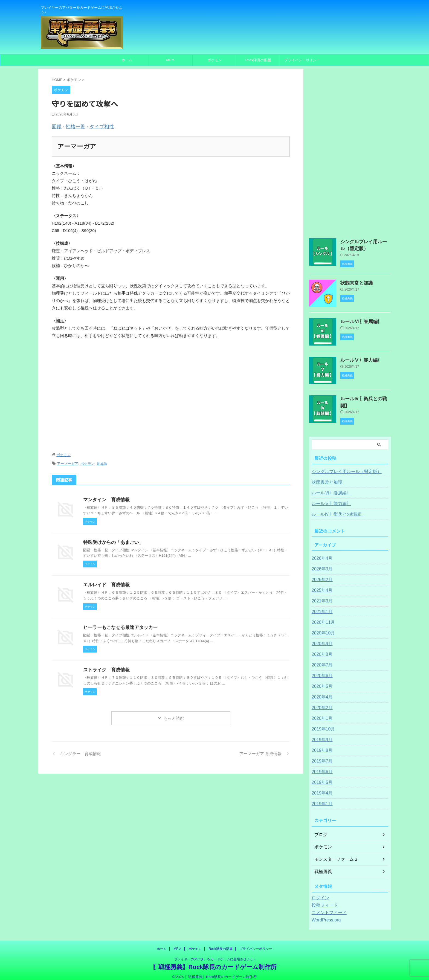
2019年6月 (321, 767)
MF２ (171, 60)
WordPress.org (324, 915)
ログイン (319, 893)
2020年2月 (321, 703)
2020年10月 (322, 628)
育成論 (102, 460)
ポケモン (215, 60)
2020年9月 (321, 639)
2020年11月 (322, 618)
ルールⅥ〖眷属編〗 (358, 320)
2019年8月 (321, 746)
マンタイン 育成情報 (105, 496)
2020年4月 (321, 692)
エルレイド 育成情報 (105, 581)
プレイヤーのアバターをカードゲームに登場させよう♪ (215, 955)
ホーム (127, 60)
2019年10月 (322, 724)
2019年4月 (321, 788)
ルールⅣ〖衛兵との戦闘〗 (363, 397)
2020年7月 (321, 660)
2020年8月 (321, 650)
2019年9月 (321, 735)
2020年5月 (321, 682)
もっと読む (174, 714)
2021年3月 (321, 596)
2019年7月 (321, 756)
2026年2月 (321, 575)
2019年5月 (321, 778)
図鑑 (56, 126)
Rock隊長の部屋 (258, 60)
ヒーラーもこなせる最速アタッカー (118, 623)
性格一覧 (72, 126)
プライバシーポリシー (302, 60)
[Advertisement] (171, 400)
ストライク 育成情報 (105, 666)
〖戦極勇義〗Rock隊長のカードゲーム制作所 (215, 962)
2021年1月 (321, 607)
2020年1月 (321, 714)
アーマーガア (68, 460)
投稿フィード (323, 901)
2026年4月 (321, 554)
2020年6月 (321, 671)
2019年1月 (321, 799)
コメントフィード (327, 908)
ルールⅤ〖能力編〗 (358, 358)
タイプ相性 (95, 126)
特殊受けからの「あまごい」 (112, 538)
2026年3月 (321, 564)
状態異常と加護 (354, 281)
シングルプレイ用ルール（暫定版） (342, 467)
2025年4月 (321, 586)
